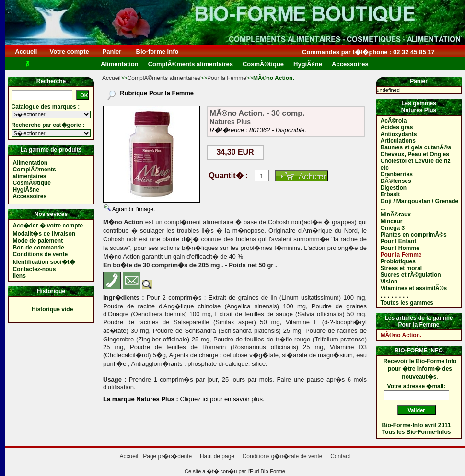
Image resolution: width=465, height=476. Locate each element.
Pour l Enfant (399, 241)
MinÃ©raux (396, 215)
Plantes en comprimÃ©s (414, 235)
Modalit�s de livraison (44, 234)
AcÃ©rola (394, 121)
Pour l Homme (400, 248)
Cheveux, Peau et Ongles (415, 154)
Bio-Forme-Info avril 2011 (417, 425)
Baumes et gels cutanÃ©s (416, 147)
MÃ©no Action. (401, 335)
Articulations (398, 141)
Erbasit (390, 194)
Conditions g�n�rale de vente (283, 456)
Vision (389, 282)
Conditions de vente (41, 254)
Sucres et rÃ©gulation (411, 275)
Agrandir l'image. (133, 209)
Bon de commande (39, 248)
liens (19, 276)
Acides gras (397, 127)
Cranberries (397, 174)
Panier (112, 51)
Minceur (392, 221)
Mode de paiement (38, 241)
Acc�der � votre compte (48, 226)
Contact (340, 456)
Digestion (394, 188)
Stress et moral (401, 268)
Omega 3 (393, 228)
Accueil (26, 51)
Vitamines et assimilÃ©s (414, 288)
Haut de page (217, 456)
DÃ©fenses (396, 181)
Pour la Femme (227, 78)
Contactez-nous (35, 269)
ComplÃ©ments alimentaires (164, 78)
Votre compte (69, 51)
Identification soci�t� (44, 262)
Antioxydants (399, 134)
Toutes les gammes (407, 303)
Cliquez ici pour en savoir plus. (221, 399)
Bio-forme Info (157, 51)
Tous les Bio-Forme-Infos (417, 432)
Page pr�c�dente (167, 456)
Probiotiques (398, 261)
